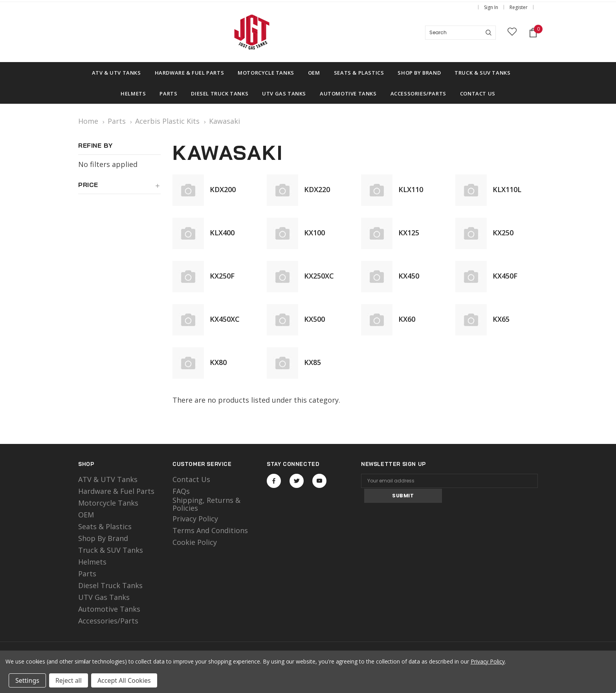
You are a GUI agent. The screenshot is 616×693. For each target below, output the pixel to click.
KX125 (409, 233)
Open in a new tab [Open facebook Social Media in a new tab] (274, 481)
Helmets (92, 562)
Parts (87, 574)
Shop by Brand (103, 538)
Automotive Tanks (109, 609)
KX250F (222, 276)
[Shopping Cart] (533, 33)
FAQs (181, 491)
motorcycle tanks (108, 503)
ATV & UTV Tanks (108, 479)
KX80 (218, 362)
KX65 (501, 319)
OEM (86, 515)
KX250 (503, 233)
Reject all (69, 680)
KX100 (314, 233)
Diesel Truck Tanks (110, 585)
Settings (27, 680)
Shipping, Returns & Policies (206, 504)
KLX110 (411, 189)
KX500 (314, 319)
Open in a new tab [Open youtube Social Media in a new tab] (319, 481)
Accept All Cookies (124, 680)
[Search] (489, 33)
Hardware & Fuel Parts (116, 491)
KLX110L (507, 189)
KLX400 (222, 233)
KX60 (407, 319)
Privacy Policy (195, 519)
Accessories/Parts (108, 621)
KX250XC (319, 276)
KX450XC (225, 319)
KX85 (313, 362)
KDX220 (317, 189)
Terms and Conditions (210, 530)
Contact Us (191, 479)
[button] (119, 188)
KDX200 (223, 189)
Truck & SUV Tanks (111, 550)
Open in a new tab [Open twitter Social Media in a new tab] (297, 481)
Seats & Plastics (105, 526)
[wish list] (512, 33)
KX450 (409, 276)
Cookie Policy (195, 542)
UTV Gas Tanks (104, 597)
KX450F (505, 276)
